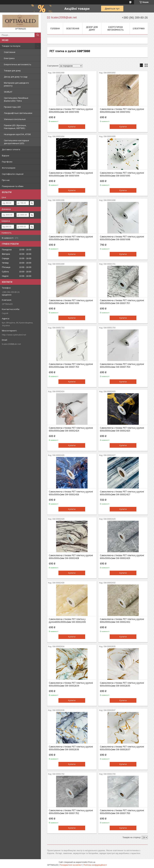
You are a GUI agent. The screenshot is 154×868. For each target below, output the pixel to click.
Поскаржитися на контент (71, 865)
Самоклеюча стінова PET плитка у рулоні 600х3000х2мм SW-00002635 (122, 684)
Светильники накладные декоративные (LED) (16, 142)
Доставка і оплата (11, 149)
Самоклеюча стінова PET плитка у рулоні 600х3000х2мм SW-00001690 (71, 111)
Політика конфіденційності (95, 865)
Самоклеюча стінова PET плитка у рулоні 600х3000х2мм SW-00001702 (71, 812)
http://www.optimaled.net (14, 335)
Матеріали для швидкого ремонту (16, 84)
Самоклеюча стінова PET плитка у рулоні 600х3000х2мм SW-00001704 (122, 366)
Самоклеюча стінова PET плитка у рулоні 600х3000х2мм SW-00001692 (122, 111)
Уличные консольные (15, 119)
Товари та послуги (11, 46)
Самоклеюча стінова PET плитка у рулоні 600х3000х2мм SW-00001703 (71, 366)
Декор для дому (92, 28)
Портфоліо (7, 162)
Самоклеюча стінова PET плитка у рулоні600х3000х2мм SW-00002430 (67, 621)
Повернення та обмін (13, 186)
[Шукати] (38, 35)
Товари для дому (12, 71)
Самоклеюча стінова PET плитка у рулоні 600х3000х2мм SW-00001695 (122, 174)
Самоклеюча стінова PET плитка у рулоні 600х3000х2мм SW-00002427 (122, 493)
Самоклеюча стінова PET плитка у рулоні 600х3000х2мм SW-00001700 (122, 812)
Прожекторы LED (12, 107)
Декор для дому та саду (16, 77)
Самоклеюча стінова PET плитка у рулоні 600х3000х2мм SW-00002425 (122, 429)
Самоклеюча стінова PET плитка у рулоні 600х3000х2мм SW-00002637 (122, 748)
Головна (55, 28)
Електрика (9, 58)
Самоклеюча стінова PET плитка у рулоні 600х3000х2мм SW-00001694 (71, 174)
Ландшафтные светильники (18, 113)
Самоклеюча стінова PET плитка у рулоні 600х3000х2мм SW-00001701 (122, 302)
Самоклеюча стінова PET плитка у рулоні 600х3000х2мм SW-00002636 (71, 748)
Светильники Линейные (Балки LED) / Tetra (16, 99)
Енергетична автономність (18, 64)
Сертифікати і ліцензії (13, 174)
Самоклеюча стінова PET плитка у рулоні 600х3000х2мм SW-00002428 (71, 557)
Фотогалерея (9, 168)
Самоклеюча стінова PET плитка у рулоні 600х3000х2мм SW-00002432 (122, 621)
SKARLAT (8, 92)
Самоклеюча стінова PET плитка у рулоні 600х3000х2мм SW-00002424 (71, 429)
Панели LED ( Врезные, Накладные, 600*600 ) (15, 127)
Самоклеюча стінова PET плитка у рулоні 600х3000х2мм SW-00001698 (122, 238)
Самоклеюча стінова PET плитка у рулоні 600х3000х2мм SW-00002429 (122, 557)
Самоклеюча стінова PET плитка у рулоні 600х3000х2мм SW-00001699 (71, 302)
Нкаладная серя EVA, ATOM (17, 134)
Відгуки (5, 156)
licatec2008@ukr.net (11, 344)
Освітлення (10, 52)
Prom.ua (92, 862)
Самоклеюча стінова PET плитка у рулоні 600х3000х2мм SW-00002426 (71, 493)
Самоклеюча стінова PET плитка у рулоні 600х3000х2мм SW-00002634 (71, 684)
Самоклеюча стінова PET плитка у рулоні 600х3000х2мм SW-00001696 (71, 238)
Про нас (6, 180)
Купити (72, 127)
